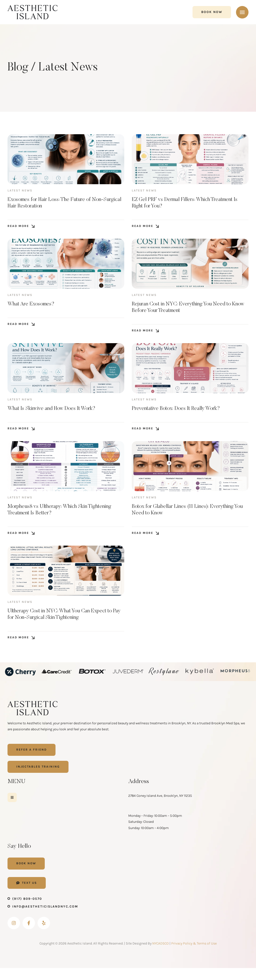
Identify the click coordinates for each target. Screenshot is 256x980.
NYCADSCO (160, 955)
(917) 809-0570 (27, 911)
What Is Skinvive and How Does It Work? (58, 414)
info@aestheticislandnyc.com (45, 918)
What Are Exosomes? (35, 307)
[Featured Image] (66, 159)
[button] (212, 12)
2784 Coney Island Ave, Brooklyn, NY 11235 (160, 807)
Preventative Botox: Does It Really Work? (183, 414)
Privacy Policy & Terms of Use (194, 955)
